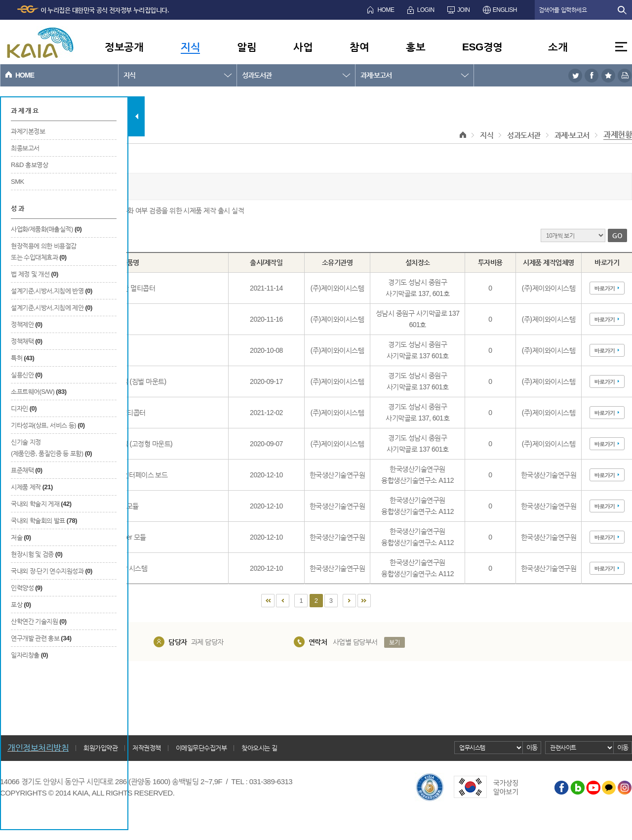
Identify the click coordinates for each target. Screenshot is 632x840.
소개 (558, 47)
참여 (359, 47)
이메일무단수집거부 (201, 748)
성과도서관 (257, 75)
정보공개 (124, 47)
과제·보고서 (376, 75)
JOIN (463, 10)
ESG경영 (482, 47)
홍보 (415, 47)
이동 (532, 747)
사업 (303, 47)
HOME (386, 10)
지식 (190, 47)
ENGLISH (505, 10)
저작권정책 (147, 748)
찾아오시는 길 (259, 748)
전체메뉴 (621, 47)
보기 (394, 642)
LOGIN (426, 10)
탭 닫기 (137, 116)
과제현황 (618, 135)
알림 (247, 47)
